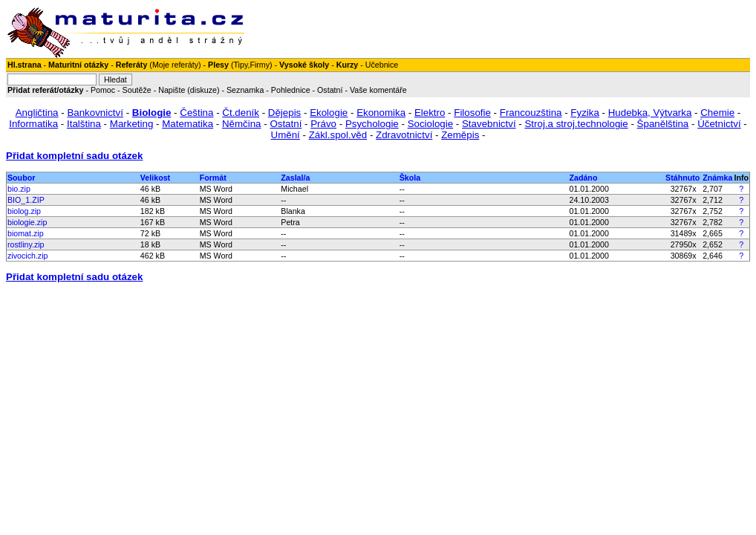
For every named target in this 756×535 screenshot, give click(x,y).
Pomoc (103, 90)
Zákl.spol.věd (338, 135)
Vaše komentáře (378, 90)
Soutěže (137, 90)
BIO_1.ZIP (26, 200)
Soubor (21, 178)
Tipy (240, 65)
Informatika (33, 124)
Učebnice (382, 65)
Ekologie (329, 113)
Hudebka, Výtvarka (650, 113)
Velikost (155, 178)
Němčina (242, 124)
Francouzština (531, 113)
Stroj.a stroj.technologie (576, 124)
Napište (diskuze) (189, 90)
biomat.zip (26, 233)
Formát (213, 178)
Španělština (663, 124)
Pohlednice (291, 90)
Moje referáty (175, 65)
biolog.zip (24, 211)
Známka (717, 178)
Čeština (196, 113)
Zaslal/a (295, 178)
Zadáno (584, 178)
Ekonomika (381, 113)
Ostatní (330, 90)
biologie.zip (27, 222)
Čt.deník (241, 113)
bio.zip (19, 189)
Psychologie (372, 124)
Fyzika (585, 113)
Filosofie (472, 113)
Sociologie (431, 124)
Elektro (430, 113)
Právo (323, 124)
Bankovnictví (95, 113)
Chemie (717, 113)
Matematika (188, 124)
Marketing (132, 124)
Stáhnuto (682, 178)
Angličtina (37, 113)
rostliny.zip (26, 244)
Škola (410, 178)
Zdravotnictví (404, 135)
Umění (286, 135)
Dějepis (284, 113)
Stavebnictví (489, 124)
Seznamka (245, 90)
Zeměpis (460, 135)
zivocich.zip (27, 256)
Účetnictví (719, 124)
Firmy (260, 65)
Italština (84, 124)
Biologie (152, 113)
